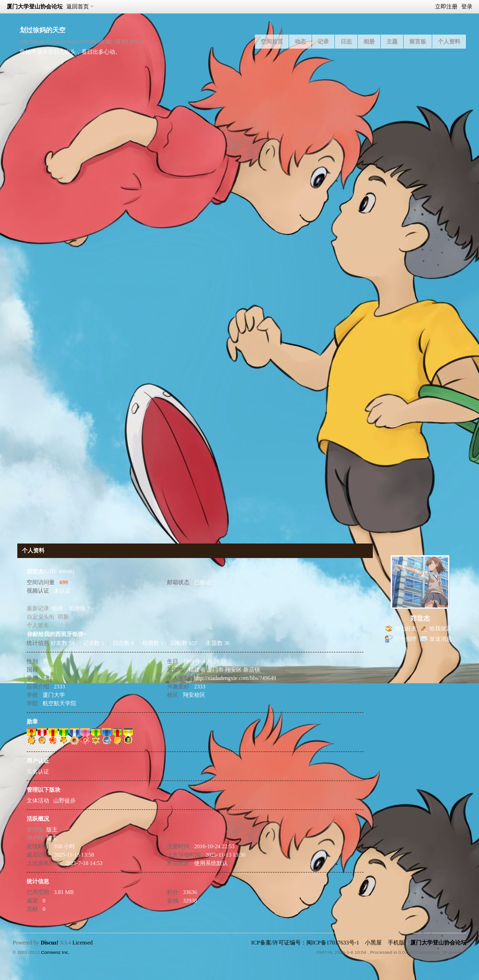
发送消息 (441, 639)
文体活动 (38, 801)
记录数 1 (93, 643)
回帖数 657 (184, 643)
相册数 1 (153, 643)
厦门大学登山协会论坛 (35, 7)
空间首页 (272, 42)
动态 (300, 42)
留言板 (418, 42)
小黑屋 (373, 943)
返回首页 (78, 7)
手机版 (396, 943)
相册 (369, 42)
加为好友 (406, 629)
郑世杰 (420, 619)
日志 (346, 42)
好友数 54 (62, 643)
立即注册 (446, 7)
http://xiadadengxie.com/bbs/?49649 (235, 678)
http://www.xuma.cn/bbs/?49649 (58, 41)
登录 (467, 7)
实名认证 (38, 772)
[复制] (121, 41)
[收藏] (105, 41)
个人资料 (449, 42)
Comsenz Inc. (55, 952)
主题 (392, 42)
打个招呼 (406, 639)
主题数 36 (218, 643)
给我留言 (441, 629)
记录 (323, 42)
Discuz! (50, 943)
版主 (52, 830)
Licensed (83, 943)
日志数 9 (123, 643)
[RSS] (137, 41)
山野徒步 (65, 801)
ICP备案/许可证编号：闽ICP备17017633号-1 (305, 943)
